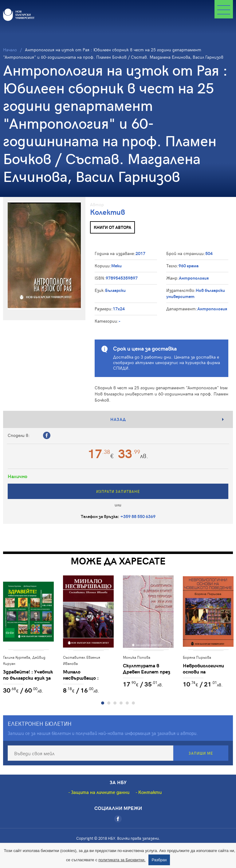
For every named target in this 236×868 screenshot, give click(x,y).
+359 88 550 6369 (138, 516)
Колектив (108, 212)
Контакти (150, 792)
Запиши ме (201, 753)
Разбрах (159, 860)
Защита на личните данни (100, 792)
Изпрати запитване (118, 491)
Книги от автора (112, 227)
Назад (118, 419)
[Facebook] (118, 819)
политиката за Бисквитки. (122, 860)
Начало (10, 50)
